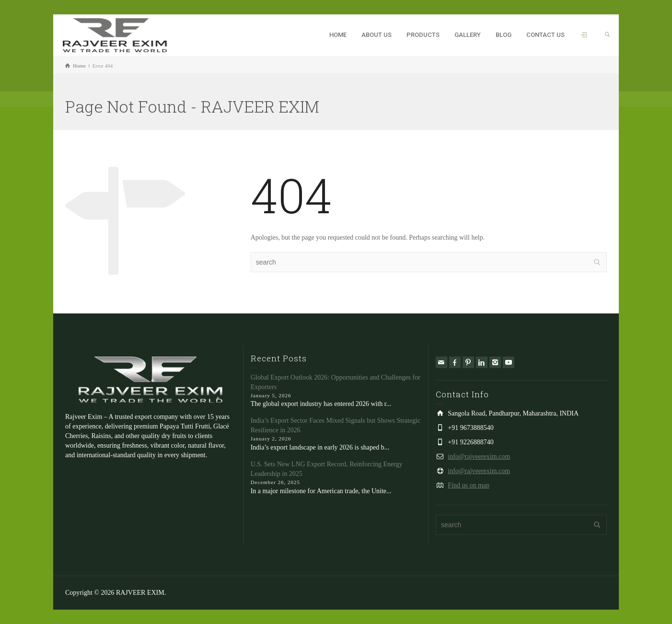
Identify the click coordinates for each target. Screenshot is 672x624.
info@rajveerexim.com (479, 456)
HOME (338, 35)
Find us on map (469, 485)
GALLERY (468, 35)
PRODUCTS (423, 35)
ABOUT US (377, 35)
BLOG (504, 35)
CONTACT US (545, 35)
